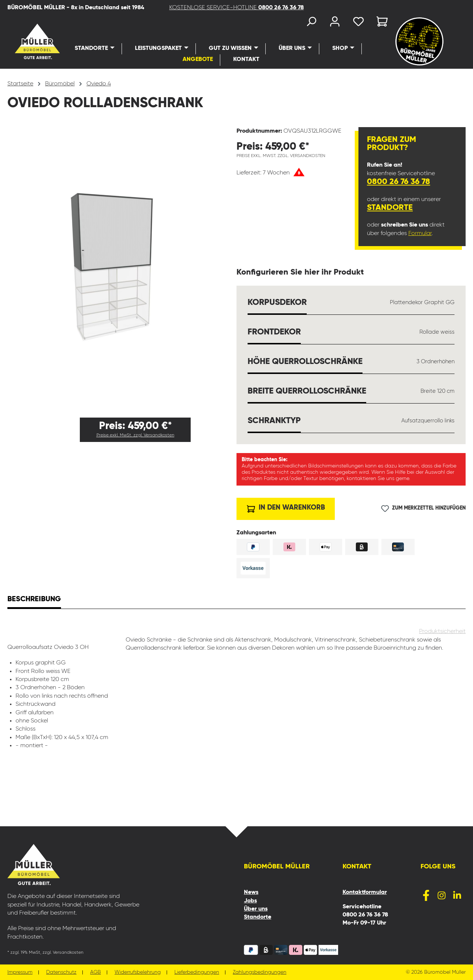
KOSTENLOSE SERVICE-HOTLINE (236, 8)
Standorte (390, 208)
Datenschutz (61, 972)
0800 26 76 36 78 (399, 182)
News (251, 892)
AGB (96, 972)
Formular (420, 234)
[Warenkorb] (380, 23)
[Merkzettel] (358, 23)
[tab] (34, 600)
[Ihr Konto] (335, 23)
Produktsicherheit (442, 632)
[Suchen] (311, 23)
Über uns (256, 909)
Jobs (250, 901)
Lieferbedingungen (197, 972)
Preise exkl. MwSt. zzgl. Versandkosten (135, 435)
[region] (122, 269)
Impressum (20, 972)
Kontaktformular (365, 892)
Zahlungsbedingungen (260, 972)
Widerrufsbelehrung (138, 972)
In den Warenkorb (286, 507)
